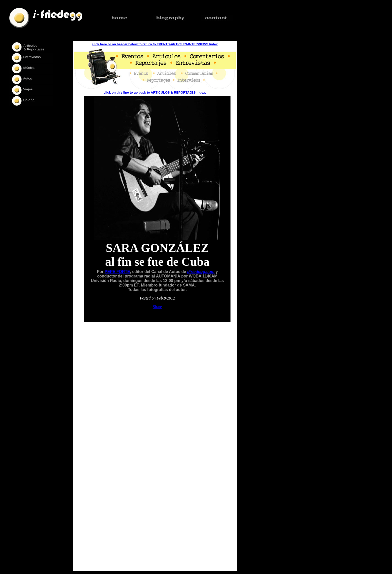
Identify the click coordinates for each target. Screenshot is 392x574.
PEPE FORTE (117, 272)
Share (157, 307)
